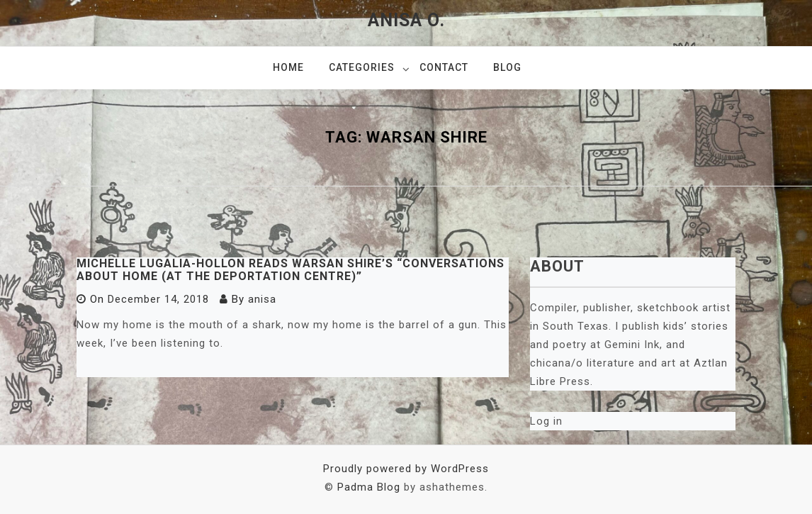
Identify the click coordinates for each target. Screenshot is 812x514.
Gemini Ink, (635, 345)
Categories (362, 67)
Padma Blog (369, 487)
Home (288, 67)
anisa (262, 299)
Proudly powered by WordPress (406, 469)
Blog (507, 67)
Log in (546, 421)
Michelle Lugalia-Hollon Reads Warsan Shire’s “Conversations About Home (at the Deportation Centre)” (291, 270)
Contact (444, 67)
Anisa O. (406, 20)
